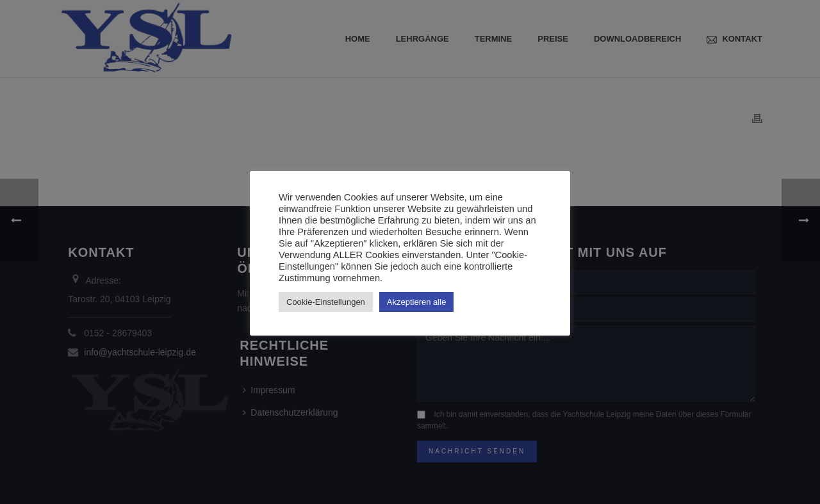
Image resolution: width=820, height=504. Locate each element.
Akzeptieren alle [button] (417, 302)
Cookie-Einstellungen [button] (326, 302)
